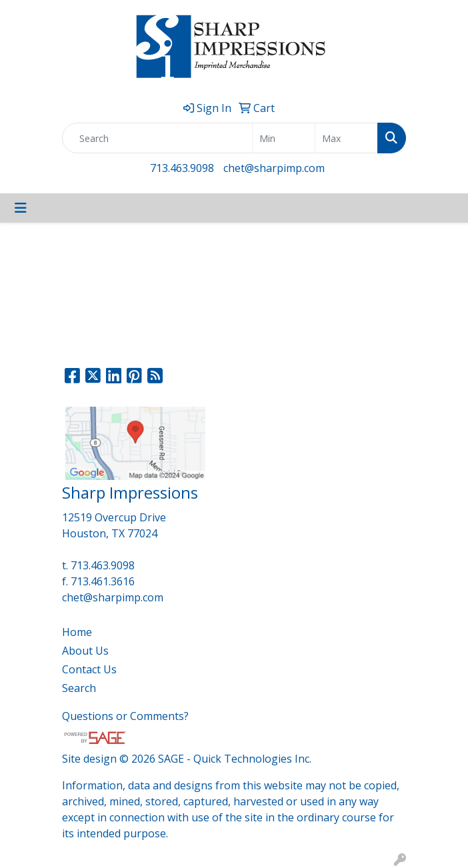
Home (77, 632)
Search (79, 688)
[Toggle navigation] (21, 208)
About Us (85, 651)
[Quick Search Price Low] (284, 138)
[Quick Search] (157, 138)
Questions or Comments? (125, 716)
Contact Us (89, 669)
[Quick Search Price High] (346, 138)
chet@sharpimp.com (274, 168)
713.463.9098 (182, 168)
